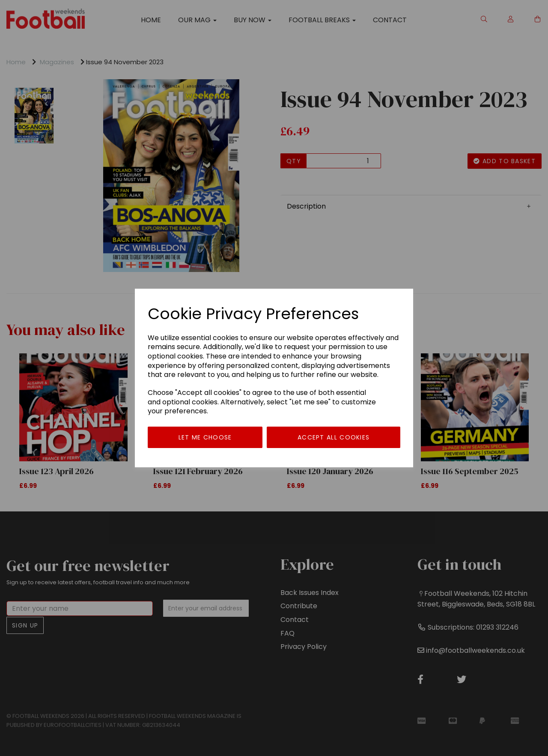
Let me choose (205, 437)
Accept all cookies (334, 437)
